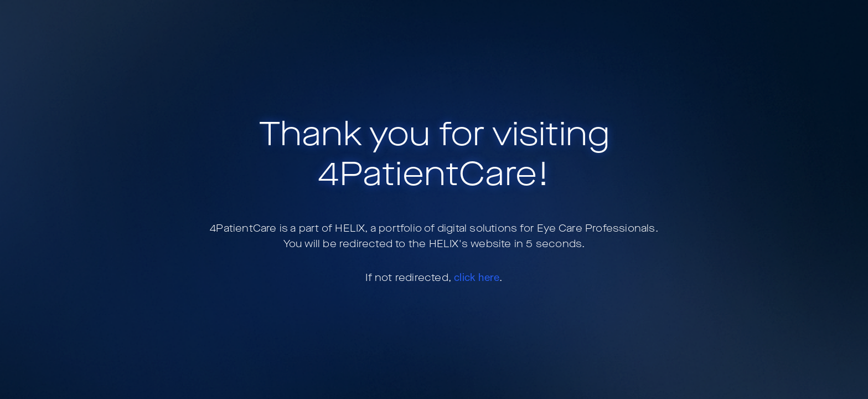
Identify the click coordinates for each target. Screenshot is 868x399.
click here (477, 277)
